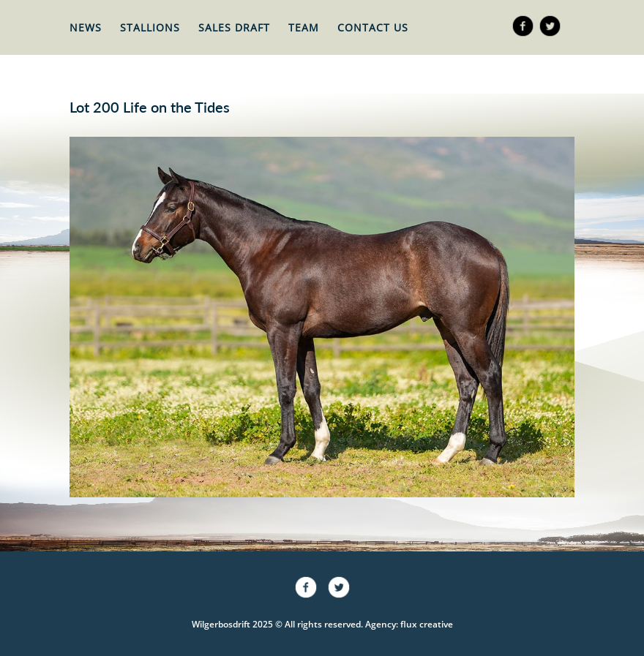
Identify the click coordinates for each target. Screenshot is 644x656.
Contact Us (373, 27)
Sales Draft (234, 27)
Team (304, 27)
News (86, 27)
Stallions (150, 27)
